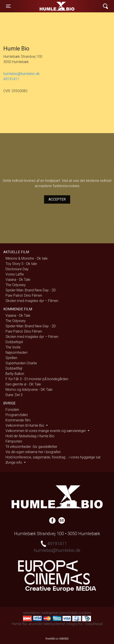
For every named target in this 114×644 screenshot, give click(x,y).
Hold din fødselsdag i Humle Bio (30, 436)
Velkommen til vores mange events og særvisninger (46, 431)
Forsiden (12, 410)
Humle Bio (43, 6)
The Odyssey (16, 285)
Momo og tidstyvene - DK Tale (29, 390)
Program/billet (17, 415)
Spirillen (11, 358)
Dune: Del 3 (14, 395)
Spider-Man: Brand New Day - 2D (31, 290)
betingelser (50, 613)
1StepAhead (93, 624)
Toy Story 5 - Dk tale (21, 264)
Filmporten (14, 441)
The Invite (13, 347)
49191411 (11, 79)
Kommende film (18, 420)
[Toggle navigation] (8, 6)
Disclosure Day (17, 269)
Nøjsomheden (16, 353)
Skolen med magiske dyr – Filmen (32, 301)
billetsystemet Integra (60, 624)
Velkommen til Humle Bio (25, 425)
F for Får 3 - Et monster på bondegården (37, 379)
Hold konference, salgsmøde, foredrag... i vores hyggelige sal (53, 457)
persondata (69, 613)
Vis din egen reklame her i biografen (33, 452)
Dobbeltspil (14, 342)
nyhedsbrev (32, 613)
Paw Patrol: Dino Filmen (24, 295)
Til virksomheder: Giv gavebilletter (31, 447)
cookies (85, 613)
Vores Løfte (15, 274)
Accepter (57, 199)
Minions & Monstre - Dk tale (27, 258)
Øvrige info (14, 463)
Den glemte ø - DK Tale (23, 384)
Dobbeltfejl (14, 368)
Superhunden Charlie (21, 363)
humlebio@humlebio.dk (21, 74)
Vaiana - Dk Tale (18, 280)
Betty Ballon (15, 374)
